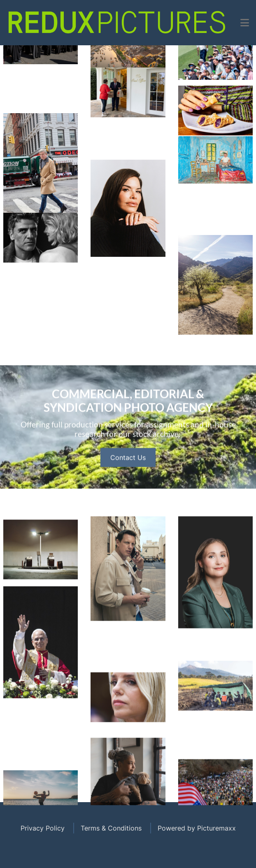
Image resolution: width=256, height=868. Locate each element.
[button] (245, 23)
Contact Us (128, 493)
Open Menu (128, 45)
